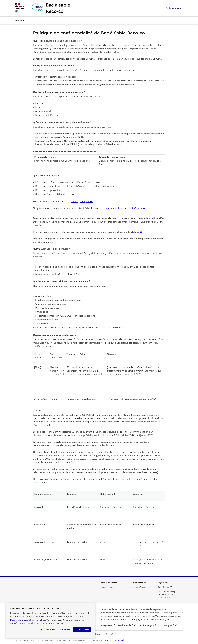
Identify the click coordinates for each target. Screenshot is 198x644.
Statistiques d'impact (138, 587)
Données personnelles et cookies (28, 620)
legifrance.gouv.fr (148, 625)
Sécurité (109, 634)
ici (139, 232)
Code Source (165, 587)
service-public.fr (126, 625)
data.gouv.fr (169, 625)
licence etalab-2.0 (114, 640)
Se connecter (175, 8)
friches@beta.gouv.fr (82, 201)
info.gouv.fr (106, 625)
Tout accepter (82, 630)
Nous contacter (107, 587)
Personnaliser (48, 630)
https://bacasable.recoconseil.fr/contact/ (123, 208)
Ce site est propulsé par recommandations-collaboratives (168, 594)
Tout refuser (64, 630)
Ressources (20, 20)
